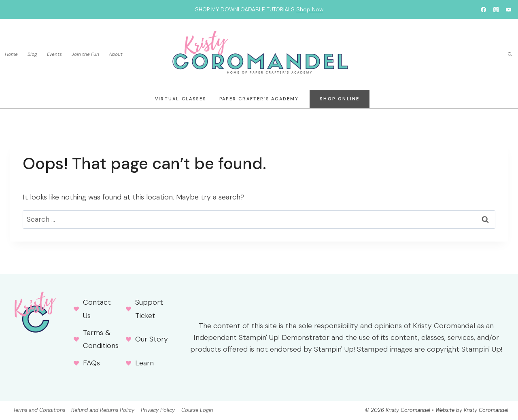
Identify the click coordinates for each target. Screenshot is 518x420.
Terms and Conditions (39, 410)
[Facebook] (483, 10)
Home (11, 54)
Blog (32, 54)
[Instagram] (496, 10)
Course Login (197, 410)
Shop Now (310, 9)
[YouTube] (508, 10)
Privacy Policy (158, 410)
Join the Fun (85, 54)
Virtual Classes (180, 99)
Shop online (340, 99)
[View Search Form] (510, 55)
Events (54, 54)
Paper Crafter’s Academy (259, 99)
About (116, 54)
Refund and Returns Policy (103, 410)
